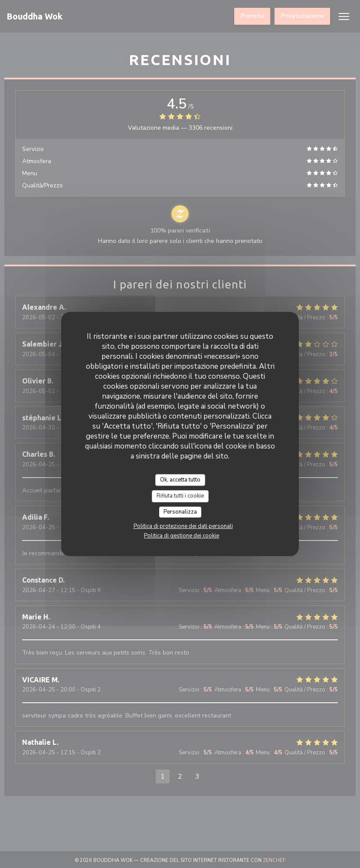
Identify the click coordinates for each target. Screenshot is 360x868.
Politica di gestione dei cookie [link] (182, 536)
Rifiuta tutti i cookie (180, 496)
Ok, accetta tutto (180, 480)
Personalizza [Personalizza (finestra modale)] (180, 512)
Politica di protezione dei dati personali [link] (183, 526)
